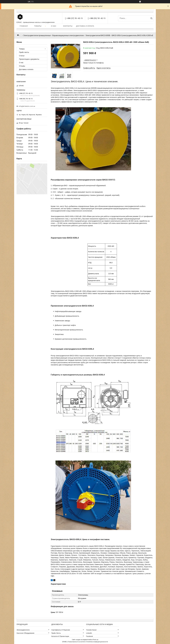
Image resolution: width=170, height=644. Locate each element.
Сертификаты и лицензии (61, 630)
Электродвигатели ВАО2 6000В (98, 35)
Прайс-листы (24, 52)
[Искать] (151, 18)
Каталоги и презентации (60, 636)
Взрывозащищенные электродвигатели (68, 35)
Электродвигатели (23, 630)
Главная (24, 26)
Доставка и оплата (85, 26)
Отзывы (22, 66)
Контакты (68, 26)
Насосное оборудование (25, 633)
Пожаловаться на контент (77, 642)
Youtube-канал (91, 630)
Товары (38, 26)
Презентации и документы (29, 59)
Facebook (90, 636)
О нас (54, 26)
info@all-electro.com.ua (27, 106)
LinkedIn (89, 633)
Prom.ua (96, 640)
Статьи (22, 56)
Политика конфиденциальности (97, 642)
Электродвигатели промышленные (37, 35)
